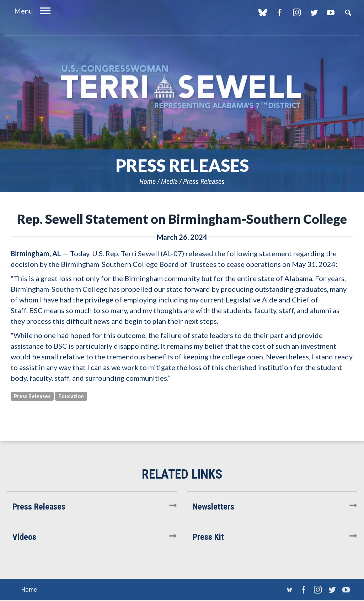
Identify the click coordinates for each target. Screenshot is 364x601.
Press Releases (204, 181)
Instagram (297, 12)
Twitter (314, 12)
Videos (24, 537)
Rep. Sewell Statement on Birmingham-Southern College (182, 219)
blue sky (263, 12)
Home (148, 181)
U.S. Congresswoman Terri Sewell (182, 87)
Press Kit (208, 537)
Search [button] (348, 12)
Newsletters (213, 507)
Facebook (280, 12)
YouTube (331, 12)
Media (169, 181)
